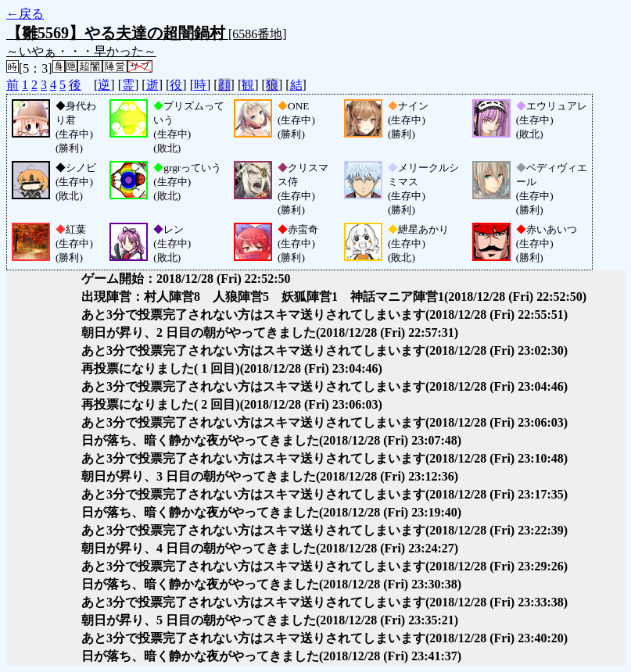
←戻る (25, 14)
